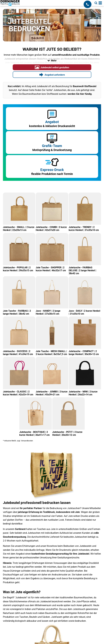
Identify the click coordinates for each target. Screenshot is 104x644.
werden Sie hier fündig (80, 94)
